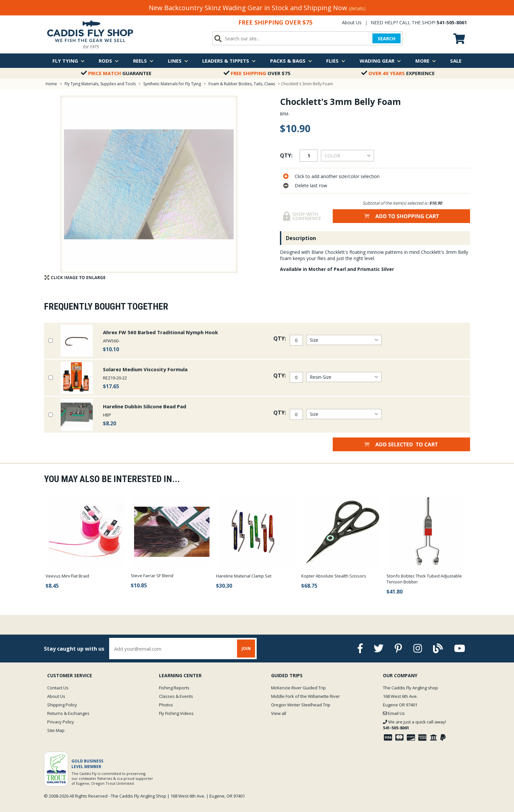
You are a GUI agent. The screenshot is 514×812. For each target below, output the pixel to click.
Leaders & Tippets (229, 61)
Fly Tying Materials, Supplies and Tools (100, 84)
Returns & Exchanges (68, 713)
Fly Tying (69, 61)
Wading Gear (380, 61)
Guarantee (116, 73)
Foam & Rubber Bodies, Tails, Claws (242, 84)
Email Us (394, 713)
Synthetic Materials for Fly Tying (172, 84)
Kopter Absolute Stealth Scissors (334, 576)
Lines (178, 61)
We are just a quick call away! (415, 725)
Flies (336, 61)
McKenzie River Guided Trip (298, 688)
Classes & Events (176, 696)
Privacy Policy (61, 722)
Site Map (56, 730)
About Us (352, 22)
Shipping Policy (62, 705)
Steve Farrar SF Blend (152, 576)
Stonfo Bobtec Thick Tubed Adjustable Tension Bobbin (424, 579)
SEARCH (386, 39)
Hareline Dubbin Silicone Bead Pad (145, 406)
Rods (109, 61)
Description (301, 238)
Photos (166, 705)
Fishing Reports (174, 688)
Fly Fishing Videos (176, 713)
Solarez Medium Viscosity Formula (145, 369)
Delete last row (311, 185)
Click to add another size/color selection (337, 176)
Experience (398, 73)
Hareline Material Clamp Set (244, 576)
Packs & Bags (291, 61)
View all (279, 713)
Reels (143, 61)
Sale (456, 61)
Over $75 (257, 73)
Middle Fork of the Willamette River (306, 696)
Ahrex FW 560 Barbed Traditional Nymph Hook (160, 332)
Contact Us (58, 688)
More (426, 61)
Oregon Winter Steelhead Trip (301, 705)
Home (51, 84)
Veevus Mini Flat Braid (67, 576)
